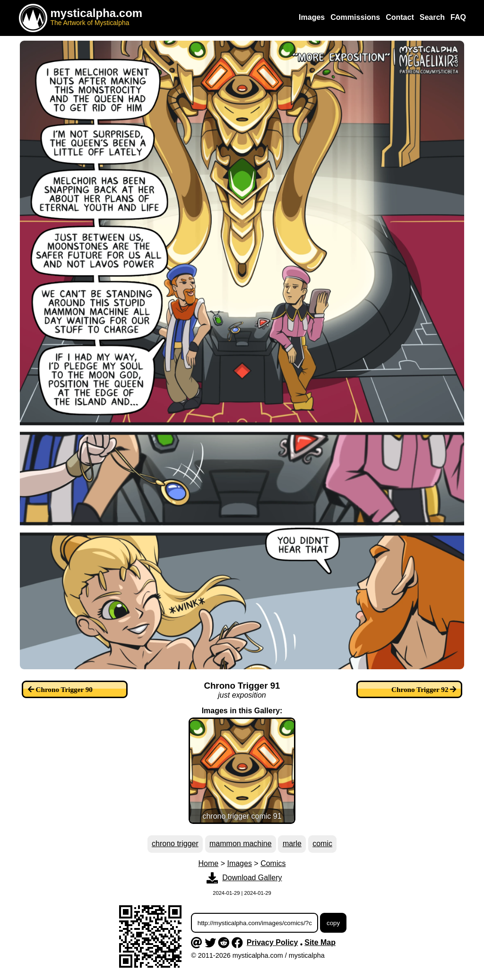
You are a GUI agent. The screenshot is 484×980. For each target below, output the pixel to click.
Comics (273, 863)
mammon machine (241, 844)
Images (239, 863)
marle (292, 844)
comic (322, 844)
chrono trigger (175, 844)
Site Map (320, 942)
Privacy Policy (272, 942)
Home (209, 863)
